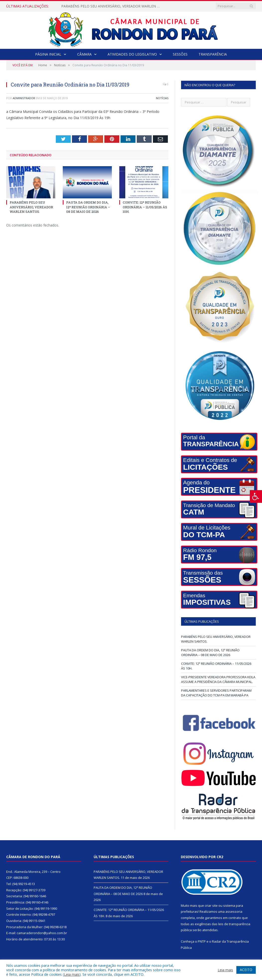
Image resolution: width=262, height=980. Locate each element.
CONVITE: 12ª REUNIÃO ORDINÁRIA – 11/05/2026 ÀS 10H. (145, 207)
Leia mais (72, 974)
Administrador (24, 98)
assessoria (234, 911)
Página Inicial (48, 54)
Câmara (84, 54)
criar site (211, 905)
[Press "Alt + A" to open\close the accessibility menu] (256, 496)
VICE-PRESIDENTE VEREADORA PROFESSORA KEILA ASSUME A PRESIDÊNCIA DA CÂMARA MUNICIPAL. (218, 679)
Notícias (162, 98)
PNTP (202, 941)
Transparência (213, 54)
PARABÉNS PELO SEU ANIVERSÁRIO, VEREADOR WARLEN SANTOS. (112, 6)
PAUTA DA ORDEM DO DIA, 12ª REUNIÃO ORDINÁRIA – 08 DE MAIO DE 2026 (88, 207)
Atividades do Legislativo (132, 54)
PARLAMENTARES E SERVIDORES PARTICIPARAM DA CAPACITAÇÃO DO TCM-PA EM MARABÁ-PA (216, 693)
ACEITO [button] (246, 970)
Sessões (180, 54)
